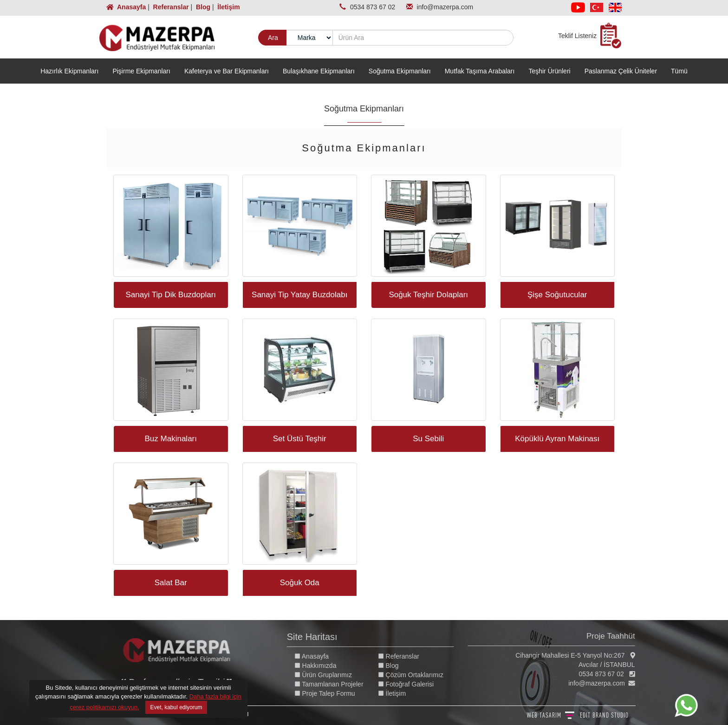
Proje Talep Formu (330, 693)
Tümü (679, 71)
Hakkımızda (321, 666)
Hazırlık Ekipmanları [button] (69, 71)
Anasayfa (127, 7)
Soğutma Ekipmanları (364, 109)
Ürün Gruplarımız (328, 675)
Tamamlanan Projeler (334, 684)
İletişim (227, 7)
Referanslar (170, 7)
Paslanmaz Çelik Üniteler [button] (621, 71)
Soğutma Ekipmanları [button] (400, 71)
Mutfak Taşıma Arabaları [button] (480, 71)
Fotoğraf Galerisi (411, 684)
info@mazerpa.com (445, 7)
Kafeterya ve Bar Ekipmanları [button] (227, 71)
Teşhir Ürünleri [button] (549, 71)
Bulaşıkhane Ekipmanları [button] (319, 71)
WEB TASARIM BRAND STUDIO (578, 715)
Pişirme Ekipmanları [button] (141, 71)
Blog (202, 7)
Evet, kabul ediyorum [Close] (176, 707)
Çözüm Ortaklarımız (416, 675)
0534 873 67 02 (374, 7)
